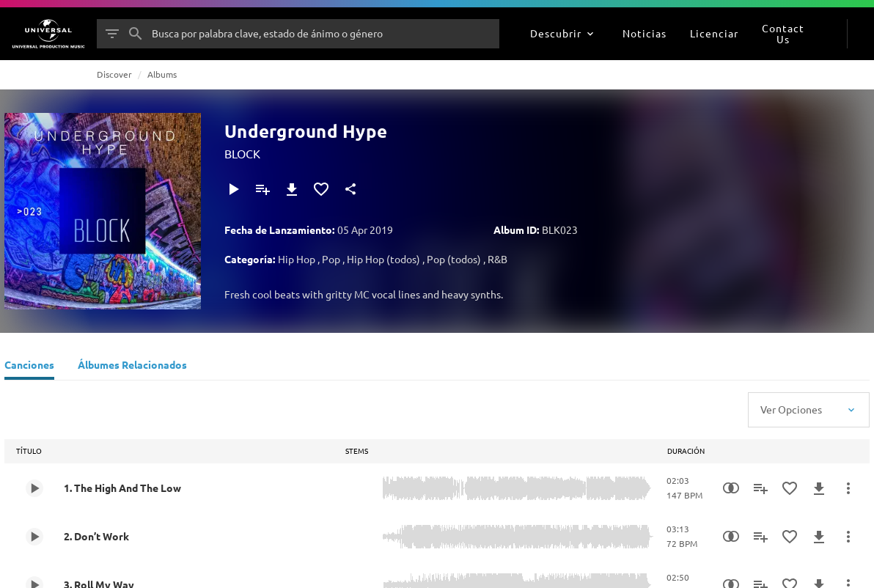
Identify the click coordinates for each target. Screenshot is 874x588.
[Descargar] (292, 189)
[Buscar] (136, 34)
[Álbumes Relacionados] (132, 367)
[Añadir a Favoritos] (321, 189)
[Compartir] (350, 189)
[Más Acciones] (848, 488)
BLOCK (242, 153)
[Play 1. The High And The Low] (34, 488)
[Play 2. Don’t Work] (34, 537)
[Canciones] (29, 367)
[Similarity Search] (731, 488)
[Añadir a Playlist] (262, 189)
